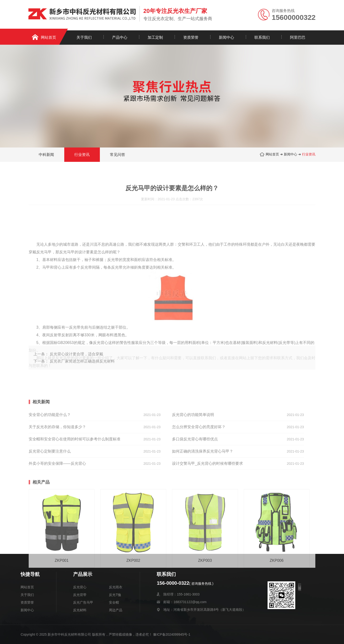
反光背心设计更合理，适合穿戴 (76, 360)
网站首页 (48, 37)
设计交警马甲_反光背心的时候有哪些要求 (207, 483)
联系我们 (262, 37)
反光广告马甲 (83, 602)
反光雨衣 (116, 587)
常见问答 (118, 155)
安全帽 (114, 602)
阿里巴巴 (298, 37)
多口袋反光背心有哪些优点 (195, 459)
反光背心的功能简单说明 (193, 435)
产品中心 (120, 37)
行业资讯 (309, 155)
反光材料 (80, 610)
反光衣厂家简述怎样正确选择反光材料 (82, 368)
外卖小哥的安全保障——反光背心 (57, 483)
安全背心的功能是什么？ (50, 435)
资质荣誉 (191, 37)
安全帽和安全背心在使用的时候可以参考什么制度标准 (75, 459)
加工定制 (155, 37)
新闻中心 (226, 37)
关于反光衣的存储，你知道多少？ (57, 447)
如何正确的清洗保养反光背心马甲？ (203, 471)
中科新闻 (46, 155)
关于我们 (84, 37)
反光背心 (80, 587)
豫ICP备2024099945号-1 (172, 634)
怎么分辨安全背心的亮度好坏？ (199, 447)
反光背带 (80, 595)
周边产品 (116, 610)
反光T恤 (115, 595)
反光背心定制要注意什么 (50, 471)
